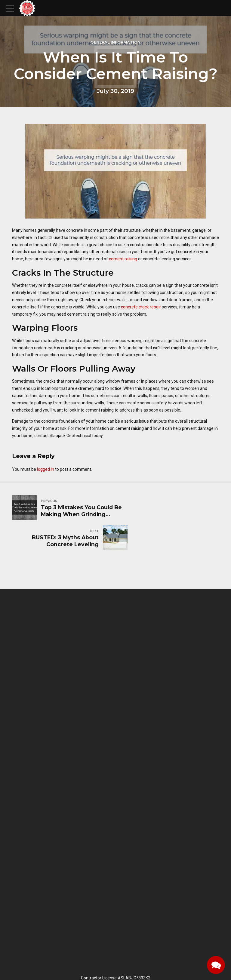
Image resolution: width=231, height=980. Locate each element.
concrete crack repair (141, 307)
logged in (46, 469)
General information (115, 42)
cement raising (123, 259)
